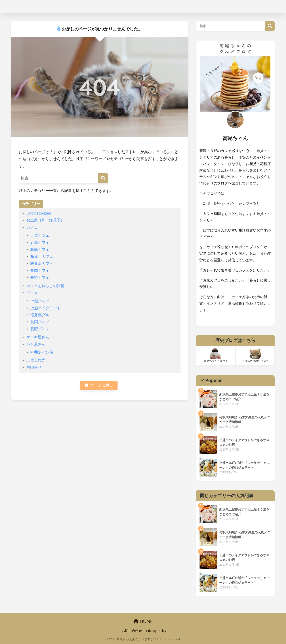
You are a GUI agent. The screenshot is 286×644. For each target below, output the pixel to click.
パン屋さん (36, 344)
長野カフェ (40, 278)
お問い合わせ (132, 631)
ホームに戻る (99, 386)
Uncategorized (39, 213)
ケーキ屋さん (38, 337)
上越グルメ (40, 301)
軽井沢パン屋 (42, 352)
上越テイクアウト (46, 308)
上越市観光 (36, 360)
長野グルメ (40, 329)
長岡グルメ (40, 322)
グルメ (32, 293)
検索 (270, 26)
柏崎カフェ (40, 250)
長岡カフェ (40, 271)
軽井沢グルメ (42, 315)
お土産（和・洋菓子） (45, 220)
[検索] (103, 178)
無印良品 (34, 368)
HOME (143, 621)
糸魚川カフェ (42, 257)
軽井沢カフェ (42, 264)
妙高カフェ (40, 243)
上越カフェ (40, 235)
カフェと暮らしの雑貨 (45, 286)
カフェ (32, 227)
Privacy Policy (156, 631)
